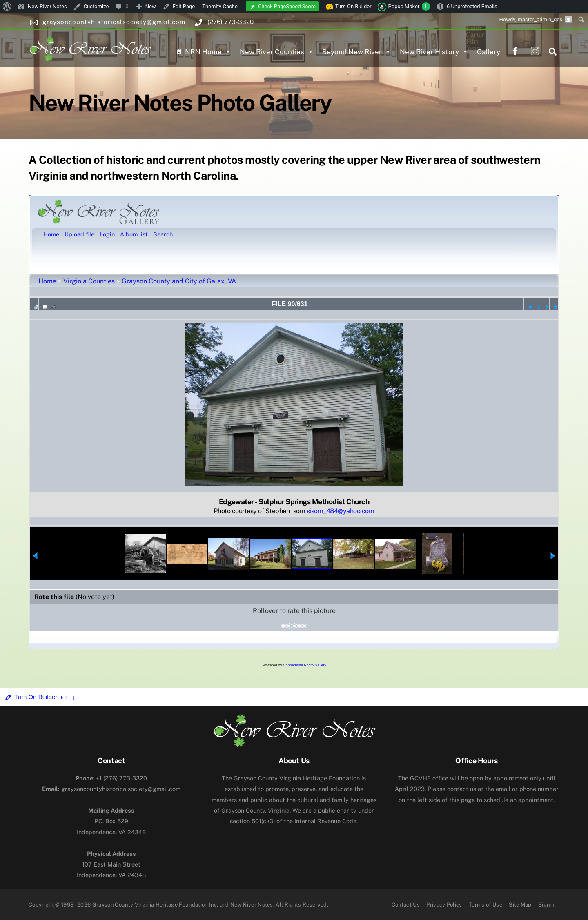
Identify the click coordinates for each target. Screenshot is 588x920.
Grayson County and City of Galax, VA (179, 281)
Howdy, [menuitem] (536, 19)
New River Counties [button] (277, 52)
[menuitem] (7, 7)
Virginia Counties (89, 281)
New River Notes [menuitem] (47, 6)
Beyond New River (357, 52)
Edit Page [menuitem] (184, 6)
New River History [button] (434, 52)
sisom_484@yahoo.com (341, 511)
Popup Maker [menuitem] (409, 7)
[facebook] (515, 50)
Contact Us (406, 905)
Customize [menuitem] (96, 6)
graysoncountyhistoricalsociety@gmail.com (111, 789)
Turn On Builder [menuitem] (349, 7)
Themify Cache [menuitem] (220, 6)
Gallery (489, 52)
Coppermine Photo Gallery (305, 665)
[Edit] (67, 697)
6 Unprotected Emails (472, 6)
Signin (546, 905)
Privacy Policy (444, 905)
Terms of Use (486, 905)
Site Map (520, 905)
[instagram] (535, 50)
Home (47, 281)
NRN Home (208, 52)
